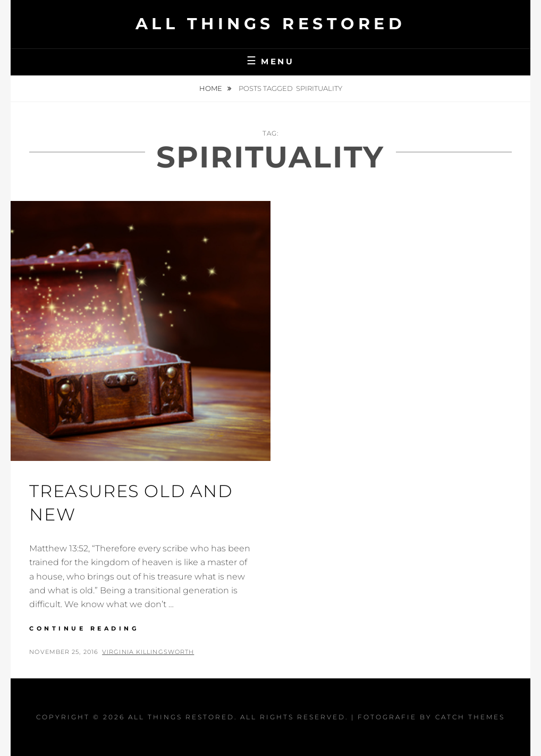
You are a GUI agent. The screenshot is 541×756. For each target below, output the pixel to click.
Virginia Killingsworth (148, 652)
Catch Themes (470, 717)
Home (212, 88)
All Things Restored (271, 24)
